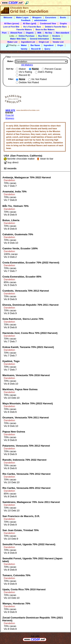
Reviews (57, 39)
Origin (60, 45)
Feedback (26, 20)
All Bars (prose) (12, 23)
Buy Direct (43, 36)
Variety (24, 49)
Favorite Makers (24, 29)
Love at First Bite (11, 27)
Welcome (8, 17)
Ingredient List (28, 42)
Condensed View (48, 23)
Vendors (56, 36)
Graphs (63, 23)
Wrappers (37, 17)
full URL (35, 636)
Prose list (10, 115)
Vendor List (58, 42)
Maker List (12, 42)
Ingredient (49, 45)
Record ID (36, 49)
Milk (39, 33)
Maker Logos (22, 17)
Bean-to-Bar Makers (45, 29)
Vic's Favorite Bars (32, 27)
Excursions (51, 17)
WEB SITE (10, 110)
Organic (30, 33)
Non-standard (62, 33)
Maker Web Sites (18, 39)
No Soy (49, 33)
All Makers (27, 65)
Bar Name (35, 45)
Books (63, 17)
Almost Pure (16, 33)
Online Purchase (27, 36)
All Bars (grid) (30, 23)
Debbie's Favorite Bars (56, 27)
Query (47, 49)
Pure (4, 33)
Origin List (44, 42)
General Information (39, 39)
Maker (24, 45)
